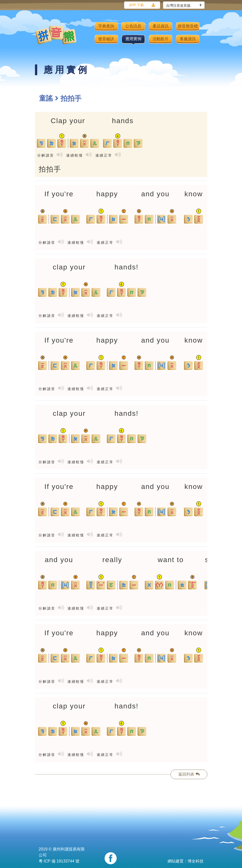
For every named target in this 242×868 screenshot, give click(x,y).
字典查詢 (106, 26)
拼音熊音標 (188, 26)
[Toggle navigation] (87, 35)
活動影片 (161, 39)
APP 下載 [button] (137, 5)
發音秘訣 (106, 39)
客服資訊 (188, 39)
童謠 (46, 98)
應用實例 (133, 39)
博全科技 (196, 861)
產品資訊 (161, 26)
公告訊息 (133, 26)
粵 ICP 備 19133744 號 (59, 861)
